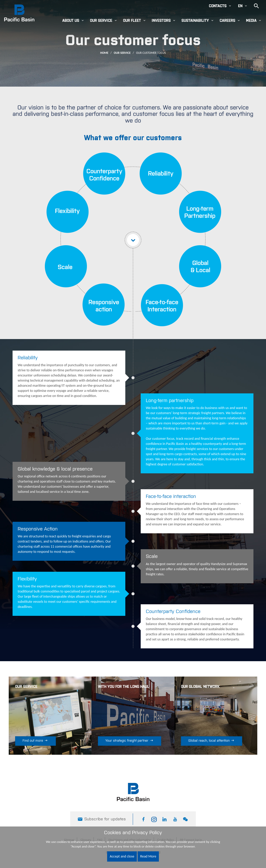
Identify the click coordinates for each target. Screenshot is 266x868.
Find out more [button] (35, 741)
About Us (71, 21)
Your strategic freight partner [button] (130, 741)
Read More (148, 856)
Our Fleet (132, 21)
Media (251, 21)
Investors (161, 21)
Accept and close (122, 856)
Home (104, 53)
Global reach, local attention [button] (212, 741)
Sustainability (195, 21)
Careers (227, 21)
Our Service (101, 21)
